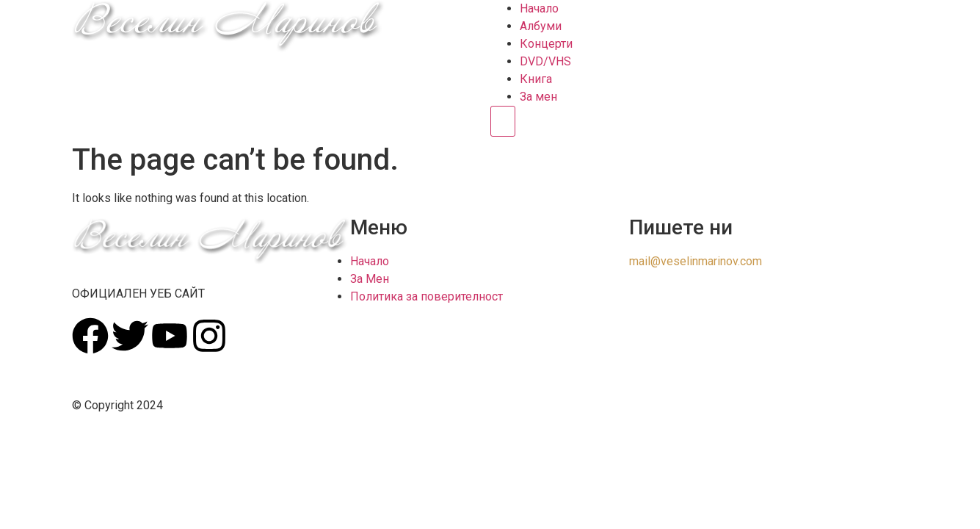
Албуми (541, 26)
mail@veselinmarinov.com (696, 261)
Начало (539, 8)
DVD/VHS (545, 61)
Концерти (546, 44)
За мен (538, 97)
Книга (536, 79)
